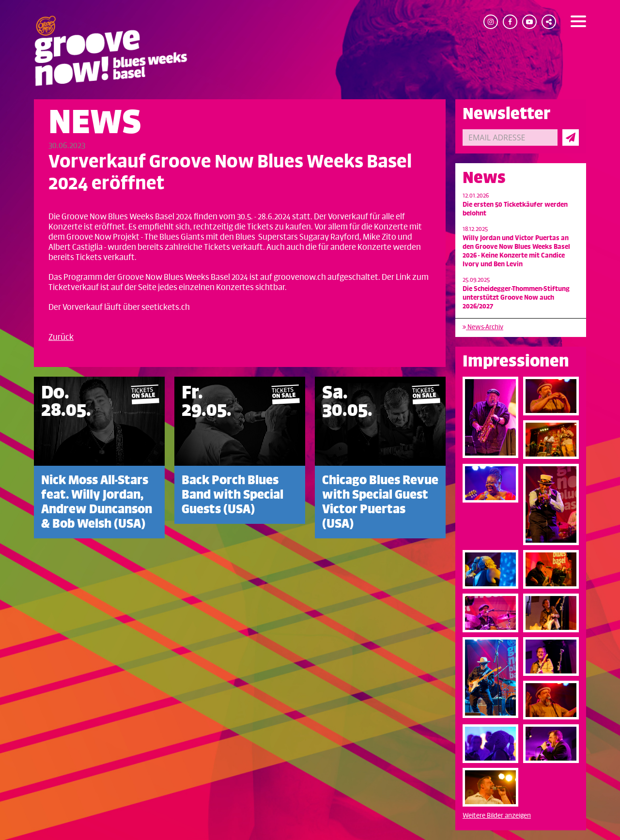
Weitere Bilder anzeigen (497, 816)
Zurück (61, 337)
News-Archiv (483, 327)
